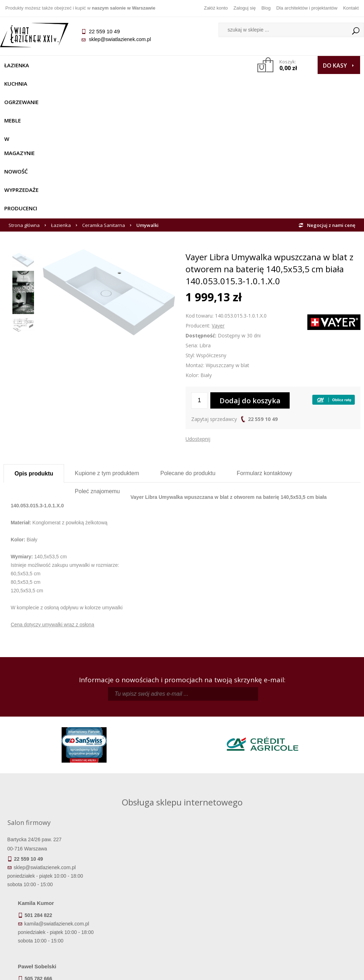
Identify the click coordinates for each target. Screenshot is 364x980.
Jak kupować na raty (137, 903)
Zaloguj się (244, 8)
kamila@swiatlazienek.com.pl (149, 725)
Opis (34, 349)
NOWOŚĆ (213, 65)
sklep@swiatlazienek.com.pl (123, 39)
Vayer (218, 201)
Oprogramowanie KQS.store (326, 970)
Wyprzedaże (25, 84)
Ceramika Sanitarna (104, 101)
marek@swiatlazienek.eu (285, 762)
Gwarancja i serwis (48, 913)
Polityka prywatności (138, 913)
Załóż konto (216, 8)
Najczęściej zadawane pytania (137, 893)
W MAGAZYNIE (171, 65)
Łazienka (20, 65)
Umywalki (147, 101)
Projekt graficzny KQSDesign (256, 970)
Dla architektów (316, 903)
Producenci (70, 84)
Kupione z (107, 349)
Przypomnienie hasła (227, 903)
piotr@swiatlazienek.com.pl (287, 725)
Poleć (97, 367)
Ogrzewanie (96, 65)
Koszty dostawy (48, 903)
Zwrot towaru (48, 923)
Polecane (188, 349)
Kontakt (351, 8)
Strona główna (24, 101)
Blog (266, 8)
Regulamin (138, 883)
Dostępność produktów (48, 893)
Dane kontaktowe (316, 883)
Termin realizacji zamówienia (48, 883)
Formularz (264, 349)
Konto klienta (227, 913)
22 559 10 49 (263, 294)
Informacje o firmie (316, 893)
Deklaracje (48, 933)
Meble (133, 65)
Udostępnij (198, 314)
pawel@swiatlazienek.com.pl (148, 788)
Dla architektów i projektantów (307, 8)
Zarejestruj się (227, 893)
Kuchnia (56, 65)
